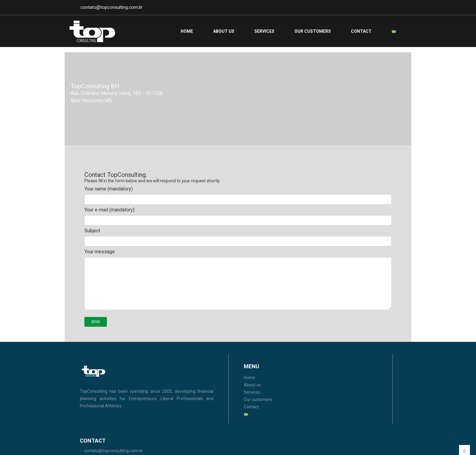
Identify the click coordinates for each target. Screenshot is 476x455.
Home (187, 31)
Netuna (395, 446)
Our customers (313, 31)
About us (224, 31)
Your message (238, 287)
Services (264, 31)
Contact (361, 31)
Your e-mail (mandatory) (238, 223)
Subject (238, 244)
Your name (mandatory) (238, 202)
